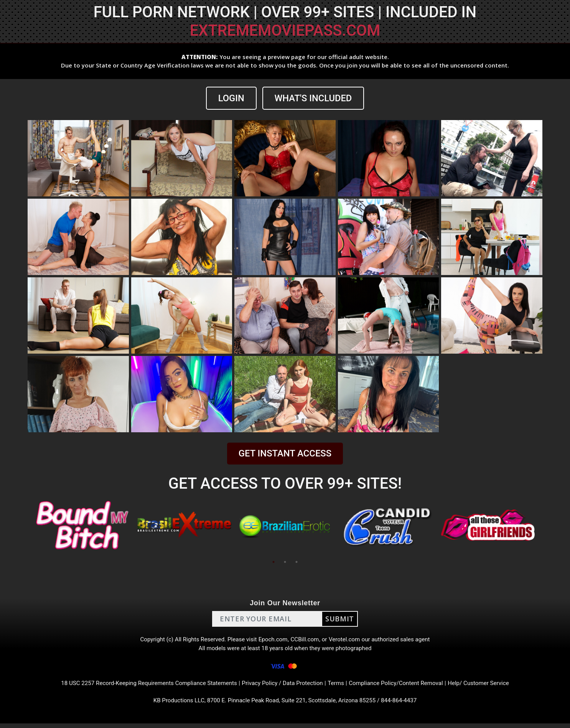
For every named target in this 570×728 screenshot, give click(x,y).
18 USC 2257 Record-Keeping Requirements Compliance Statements (142, 686)
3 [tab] (297, 562)
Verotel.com (347, 640)
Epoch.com (273, 640)
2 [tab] (285, 562)
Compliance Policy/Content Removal (402, 686)
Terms (339, 686)
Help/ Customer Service (488, 686)
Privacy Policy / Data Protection (283, 686)
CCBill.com (306, 640)
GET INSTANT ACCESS (285, 453)
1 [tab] (273, 562)
